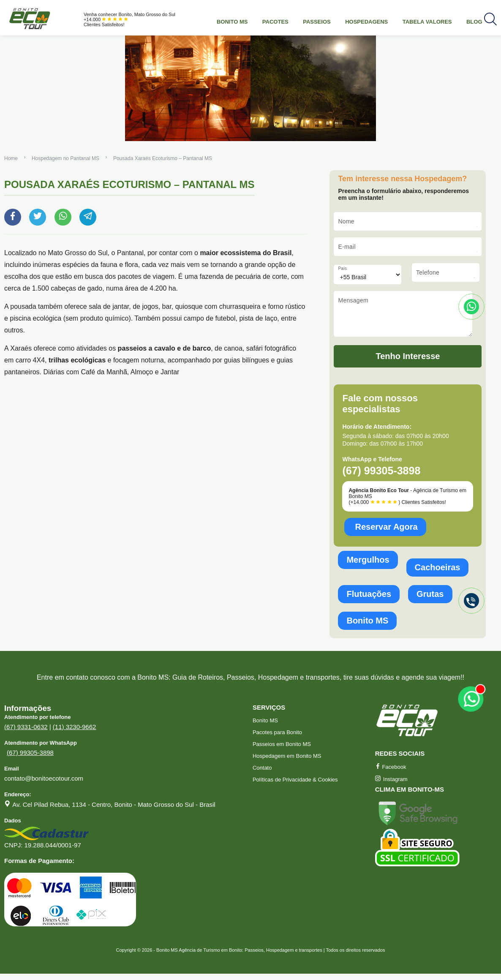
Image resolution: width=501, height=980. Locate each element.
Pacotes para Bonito (277, 739)
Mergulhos (368, 566)
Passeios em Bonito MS (282, 750)
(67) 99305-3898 (30, 759)
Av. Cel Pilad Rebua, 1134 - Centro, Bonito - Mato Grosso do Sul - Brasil (114, 811)
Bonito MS (232, 22)
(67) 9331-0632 (26, 733)
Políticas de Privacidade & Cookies (295, 786)
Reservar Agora (386, 533)
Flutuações (369, 600)
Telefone (428, 272)
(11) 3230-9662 (75, 733)
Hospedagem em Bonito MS (287, 762)
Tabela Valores (427, 22)
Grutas (430, 600)
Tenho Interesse (408, 362)
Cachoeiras (438, 574)
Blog (474, 22)
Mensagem (353, 300)
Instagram (391, 785)
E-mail (347, 247)
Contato (262, 774)
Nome (346, 221)
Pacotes (275, 22)
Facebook (391, 773)
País (342, 268)
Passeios (317, 22)
